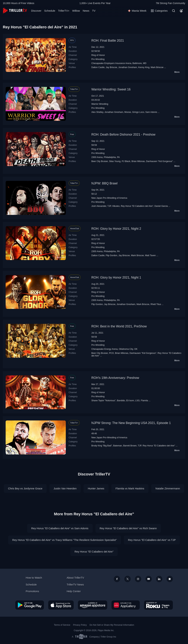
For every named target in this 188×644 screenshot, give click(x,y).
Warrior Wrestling (100, 104)
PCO (111, 353)
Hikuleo (116, 206)
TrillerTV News (75, 585)
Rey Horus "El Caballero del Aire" (137, 206)
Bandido (121, 401)
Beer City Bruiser (100, 161)
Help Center (74, 591)
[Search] (174, 11)
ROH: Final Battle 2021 (108, 41)
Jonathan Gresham (128, 67)
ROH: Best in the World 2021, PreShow (119, 326)
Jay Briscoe (111, 67)
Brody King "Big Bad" (102, 446)
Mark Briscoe (157, 67)
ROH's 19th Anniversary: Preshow (115, 378)
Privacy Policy (80, 625)
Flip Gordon (111, 255)
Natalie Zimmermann (168, 488)
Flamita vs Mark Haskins (130, 488)
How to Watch (34, 578)
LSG (137, 401)
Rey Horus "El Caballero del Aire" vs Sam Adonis (60, 528)
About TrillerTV (75, 578)
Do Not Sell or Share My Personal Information (112, 625)
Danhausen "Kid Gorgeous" (159, 161)
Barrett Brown (130, 446)
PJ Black (126, 161)
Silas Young (115, 161)
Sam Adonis (151, 112)
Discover (36, 11)
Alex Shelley (97, 112)
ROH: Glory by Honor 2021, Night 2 (116, 229)
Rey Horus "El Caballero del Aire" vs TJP (152, 540)
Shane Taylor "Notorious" (103, 401)
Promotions (32, 591)
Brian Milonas (138, 161)
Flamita (144, 401)
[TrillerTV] (15, 11)
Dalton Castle (98, 67)
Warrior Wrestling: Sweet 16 (111, 89)
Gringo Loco (138, 112)
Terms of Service (62, 625)
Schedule (50, 11)
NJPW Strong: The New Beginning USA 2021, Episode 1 (131, 423)
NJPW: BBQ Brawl (104, 183)
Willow (76, 11)
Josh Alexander (99, 206)
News (86, 11)
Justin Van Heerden (65, 488)
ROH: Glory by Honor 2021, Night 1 (116, 277)
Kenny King (144, 67)
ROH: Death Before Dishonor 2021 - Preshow (123, 135)
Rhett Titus (156, 304)
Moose (128, 112)
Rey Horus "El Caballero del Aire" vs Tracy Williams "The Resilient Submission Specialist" (65, 540)
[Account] (181, 11)
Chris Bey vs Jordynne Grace (25, 488)
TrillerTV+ (64, 11)
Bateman (117, 446)
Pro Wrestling (98, 59)
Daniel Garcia (161, 206)
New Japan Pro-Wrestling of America (109, 198)
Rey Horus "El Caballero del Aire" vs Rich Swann (128, 528)
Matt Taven (150, 255)
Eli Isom (130, 401)
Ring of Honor (98, 55)
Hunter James (96, 488)
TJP (109, 206)
